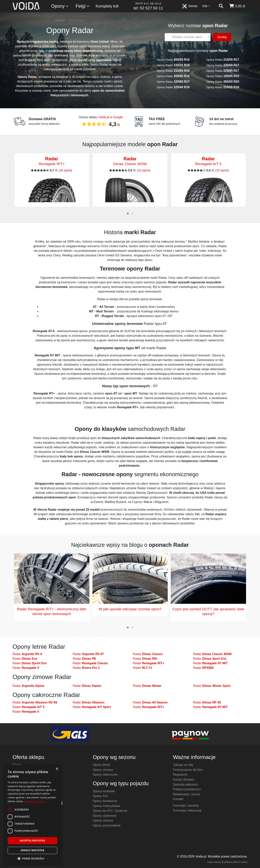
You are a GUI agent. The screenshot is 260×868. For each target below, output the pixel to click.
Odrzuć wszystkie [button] (32, 850)
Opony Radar (173, 60)
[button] (128, 214)
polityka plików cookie (236, 862)
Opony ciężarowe (105, 816)
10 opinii (144, 170)
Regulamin (180, 775)
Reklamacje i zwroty (187, 794)
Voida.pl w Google (111, 117)
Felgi (83, 6)
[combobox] (188, 37)
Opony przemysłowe (107, 825)
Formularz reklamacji (187, 811)
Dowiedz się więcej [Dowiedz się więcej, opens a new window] (35, 801)
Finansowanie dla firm (188, 770)
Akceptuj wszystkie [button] (32, 841)
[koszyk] (237, 6)
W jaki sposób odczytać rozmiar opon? (130, 609)
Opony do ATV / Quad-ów (110, 811)
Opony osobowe (104, 791)
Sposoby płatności (185, 784)
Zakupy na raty (183, 765)
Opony (60, 6)
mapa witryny (214, 862)
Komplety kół (107, 6)
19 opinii (222, 170)
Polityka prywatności (187, 789)
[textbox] (187, 37)
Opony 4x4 (100, 796)
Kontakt (178, 799)
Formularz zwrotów (186, 806)
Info (206, 6)
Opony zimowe (103, 770)
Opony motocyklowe (107, 806)
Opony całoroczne (105, 775)
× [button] (57, 769)
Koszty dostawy (184, 780)
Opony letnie (101, 765)
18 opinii (65, 170)
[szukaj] (221, 6)
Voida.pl (60, 20)
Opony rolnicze (103, 820)
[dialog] (32, 815)
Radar (27, 654)
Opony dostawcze (105, 801)
